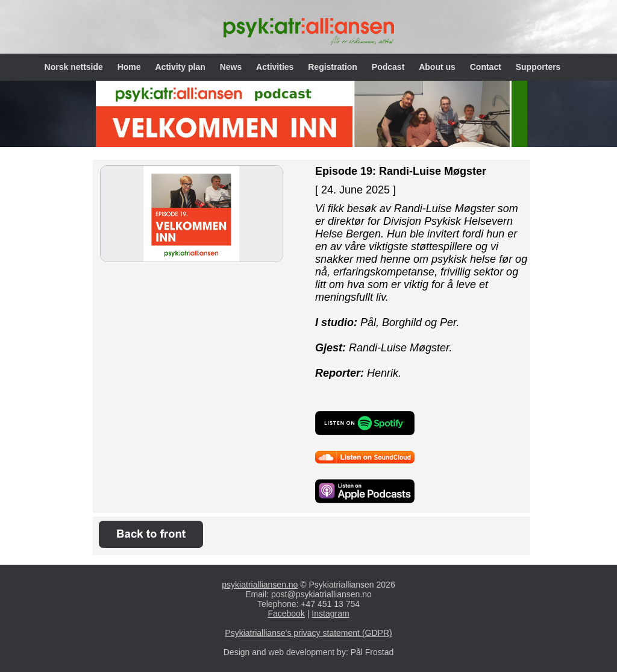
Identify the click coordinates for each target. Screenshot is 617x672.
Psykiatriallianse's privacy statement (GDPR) (308, 633)
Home (130, 67)
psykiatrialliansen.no (260, 585)
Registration (334, 67)
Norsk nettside (75, 67)
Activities (276, 67)
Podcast (389, 67)
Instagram (330, 614)
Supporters (538, 67)
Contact (487, 67)
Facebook (286, 614)
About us (438, 67)
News (232, 67)
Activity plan (182, 67)
